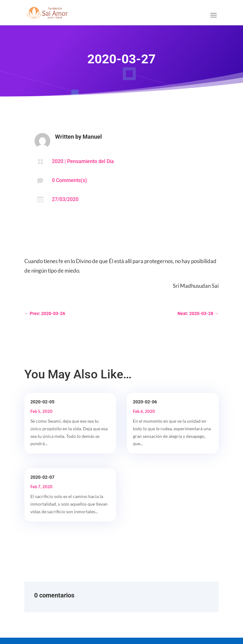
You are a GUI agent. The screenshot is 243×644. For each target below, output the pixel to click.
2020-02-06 (145, 402)
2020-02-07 (42, 477)
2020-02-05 (42, 402)
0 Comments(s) (69, 180)
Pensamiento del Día (90, 161)
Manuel (92, 137)
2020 (58, 161)
